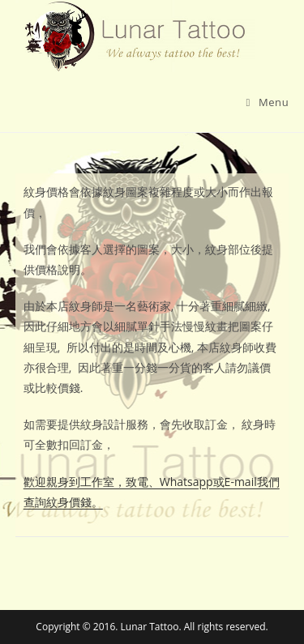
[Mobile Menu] (268, 102)
